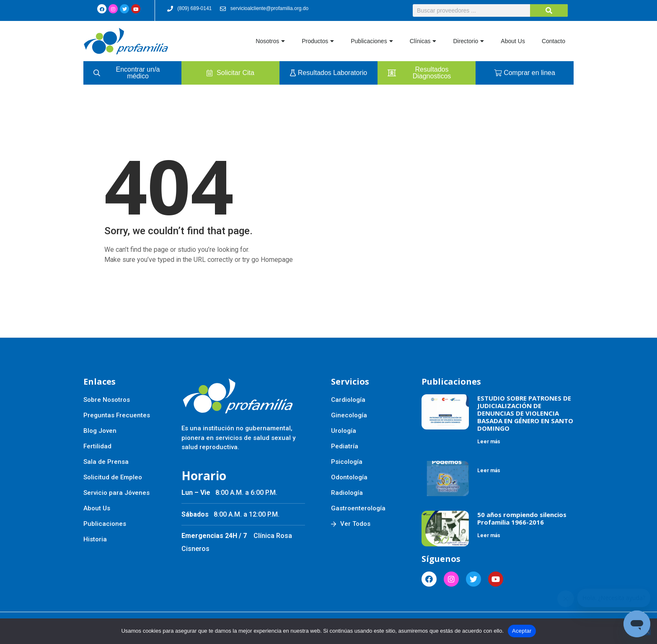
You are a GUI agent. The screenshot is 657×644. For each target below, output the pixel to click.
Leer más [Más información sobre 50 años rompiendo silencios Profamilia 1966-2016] (489, 535)
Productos (318, 41)
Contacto (554, 41)
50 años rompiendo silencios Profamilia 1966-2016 (522, 518)
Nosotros (270, 41)
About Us (513, 41)
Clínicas (423, 41)
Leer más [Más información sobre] (489, 471)
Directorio (468, 41)
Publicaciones (372, 41)
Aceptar (522, 631)
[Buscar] (549, 10)
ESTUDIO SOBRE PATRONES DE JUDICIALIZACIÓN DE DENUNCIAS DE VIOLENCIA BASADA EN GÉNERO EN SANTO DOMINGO (525, 413)
